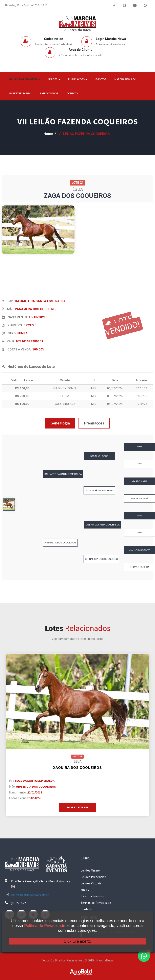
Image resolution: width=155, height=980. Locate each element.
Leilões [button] (54, 79)
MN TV (85, 890)
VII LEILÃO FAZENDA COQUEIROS (78, 122)
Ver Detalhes (77, 807)
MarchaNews (105, 960)
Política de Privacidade (45, 926)
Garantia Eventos (92, 896)
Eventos (101, 79)
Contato (72, 93)
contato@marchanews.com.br (30, 895)
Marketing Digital (20, 93)
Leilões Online (90, 870)
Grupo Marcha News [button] (24, 79)
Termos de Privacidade (96, 903)
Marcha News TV (125, 79)
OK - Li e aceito (77, 941)
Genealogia (60, 423)
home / (50, 134)
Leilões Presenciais (94, 877)
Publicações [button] (78, 79)
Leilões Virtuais (91, 883)
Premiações (94, 423)
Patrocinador (49, 93)
